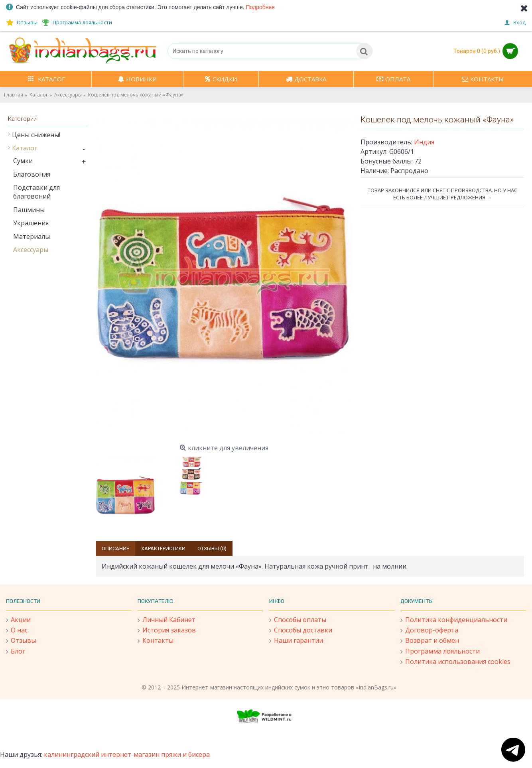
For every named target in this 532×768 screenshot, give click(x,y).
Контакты (156, 641)
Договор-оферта (429, 630)
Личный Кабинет (166, 620)
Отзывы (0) (212, 548)
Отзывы (21, 641)
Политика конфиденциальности (454, 620)
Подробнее (261, 7)
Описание (115, 548)
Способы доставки (301, 630)
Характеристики (163, 548)
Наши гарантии (296, 641)
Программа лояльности (440, 652)
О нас (17, 630)
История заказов (167, 630)
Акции (18, 620)
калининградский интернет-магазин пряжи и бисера (127, 754)
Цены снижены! (36, 135)
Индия (424, 142)
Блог (16, 652)
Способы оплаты (298, 620)
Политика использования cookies (455, 662)
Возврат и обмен (430, 641)
